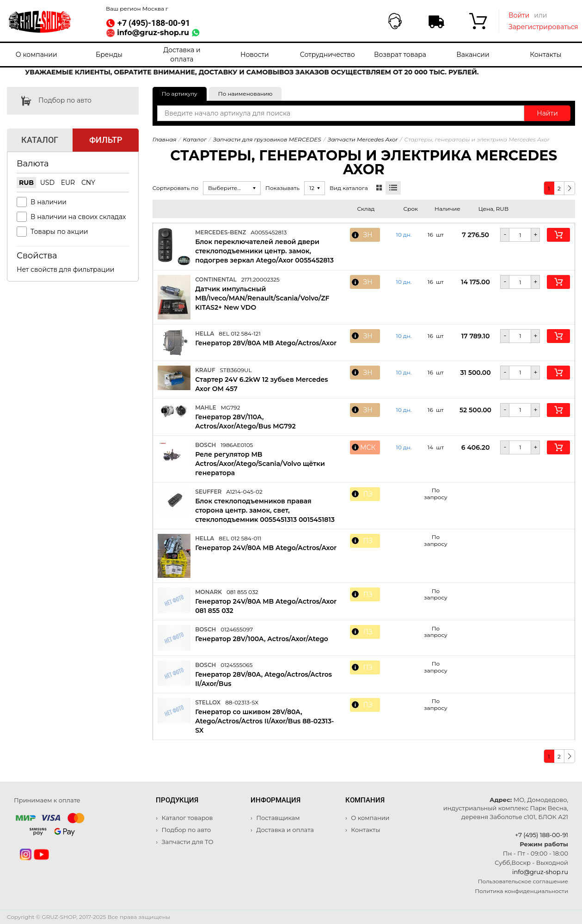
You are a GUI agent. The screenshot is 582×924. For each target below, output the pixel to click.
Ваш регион (137, 9)
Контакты (545, 55)
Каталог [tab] (40, 140)
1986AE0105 (237, 445)
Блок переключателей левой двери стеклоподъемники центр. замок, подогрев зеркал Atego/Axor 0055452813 (264, 251)
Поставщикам (277, 818)
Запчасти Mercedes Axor (363, 139)
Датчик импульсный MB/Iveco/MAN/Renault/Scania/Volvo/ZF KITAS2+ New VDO (262, 298)
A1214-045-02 (244, 492)
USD (47, 183)
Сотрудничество (328, 55)
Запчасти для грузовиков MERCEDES (267, 139)
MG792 (231, 407)
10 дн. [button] (404, 235)
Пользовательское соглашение (523, 881)
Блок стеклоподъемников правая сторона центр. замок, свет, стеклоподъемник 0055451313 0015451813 (265, 510)
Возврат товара (400, 55)
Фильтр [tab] (106, 140)
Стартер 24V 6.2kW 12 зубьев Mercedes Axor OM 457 (261, 384)
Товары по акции (59, 232)
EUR (68, 183)
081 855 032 (242, 592)
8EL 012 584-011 (240, 538)
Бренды (109, 55)
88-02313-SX (242, 702)
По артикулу (180, 94)
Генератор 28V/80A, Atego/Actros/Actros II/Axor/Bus (263, 679)
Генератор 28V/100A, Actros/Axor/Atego (262, 639)
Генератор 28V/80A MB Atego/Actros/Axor (266, 343)
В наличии (49, 202)
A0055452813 (269, 232)
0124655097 (237, 629)
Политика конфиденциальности (521, 891)
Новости (255, 55)
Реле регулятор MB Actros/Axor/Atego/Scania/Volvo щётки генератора (260, 464)
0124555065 (236, 665)
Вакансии (473, 55)
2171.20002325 (260, 279)
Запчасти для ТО (187, 842)
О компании (37, 55)
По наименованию (245, 94)
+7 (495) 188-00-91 (542, 835)
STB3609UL (236, 370)
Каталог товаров (186, 818)
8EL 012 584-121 (240, 333)
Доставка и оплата (182, 55)
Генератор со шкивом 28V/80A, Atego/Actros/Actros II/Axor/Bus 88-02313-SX (264, 721)
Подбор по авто (49, 101)
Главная (165, 139)
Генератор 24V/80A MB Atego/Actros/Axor (266, 548)
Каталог (195, 139)
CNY (88, 183)
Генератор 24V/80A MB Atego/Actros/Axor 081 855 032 (266, 606)
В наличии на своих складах (78, 217)
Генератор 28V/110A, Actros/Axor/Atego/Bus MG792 (245, 422)
